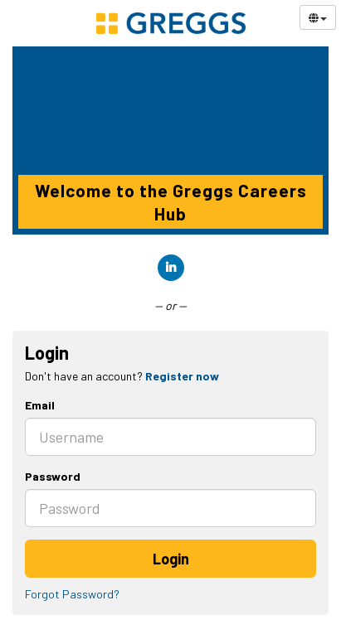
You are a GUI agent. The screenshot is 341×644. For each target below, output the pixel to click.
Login (171, 559)
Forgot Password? (72, 594)
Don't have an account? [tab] (122, 376)
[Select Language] (318, 17)
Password (53, 476)
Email (40, 405)
